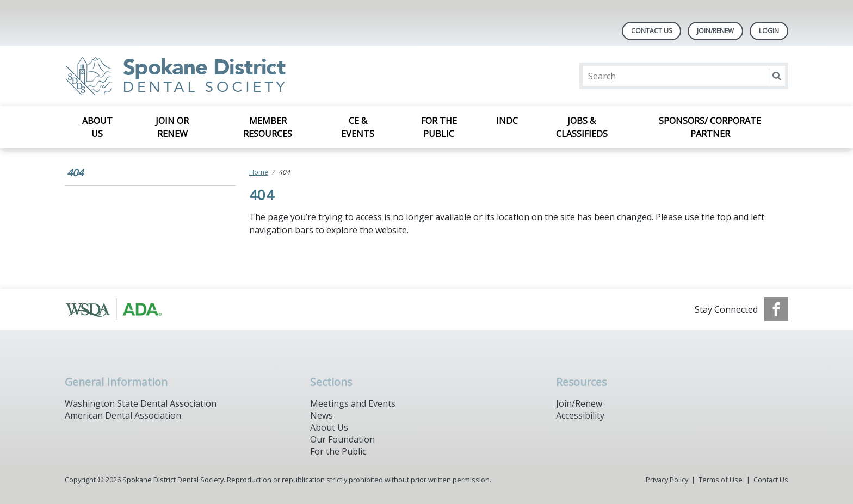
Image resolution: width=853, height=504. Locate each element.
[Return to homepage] (205, 76)
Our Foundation (342, 439)
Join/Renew (715, 31)
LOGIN (769, 31)
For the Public (439, 127)
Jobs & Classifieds (582, 127)
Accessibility (580, 415)
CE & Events (358, 127)
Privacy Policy (667, 480)
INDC (507, 121)
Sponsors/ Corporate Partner (710, 127)
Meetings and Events (353, 403)
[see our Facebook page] (776, 309)
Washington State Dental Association (141, 403)
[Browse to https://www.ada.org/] (120, 309)
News (322, 415)
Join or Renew (172, 127)
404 (75, 172)
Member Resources (268, 127)
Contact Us (651, 31)
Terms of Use (721, 480)
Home (259, 172)
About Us (97, 127)
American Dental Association (123, 415)
